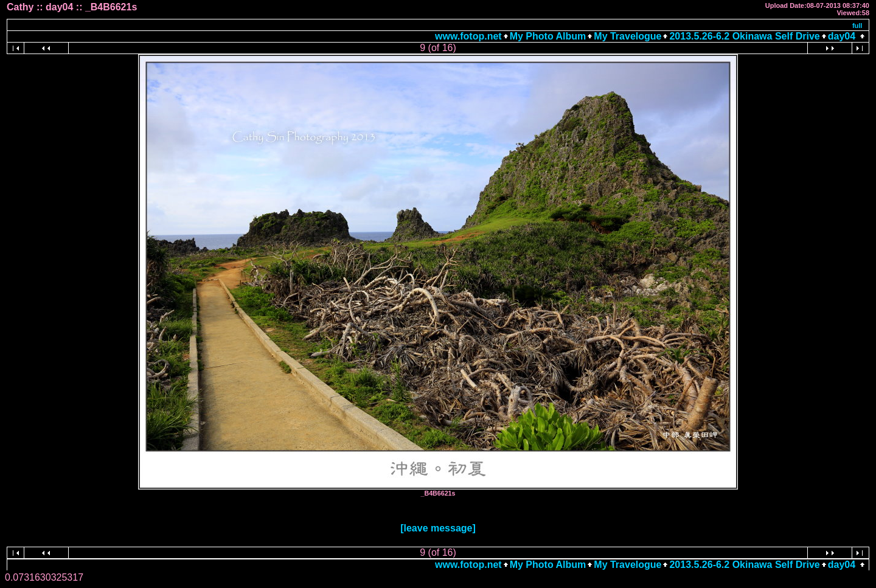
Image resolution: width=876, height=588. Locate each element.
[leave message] (438, 528)
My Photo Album (548, 36)
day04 (842, 36)
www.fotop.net (468, 36)
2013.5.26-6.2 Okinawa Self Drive (744, 36)
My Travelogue (627, 36)
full (857, 26)
